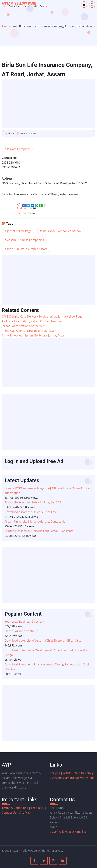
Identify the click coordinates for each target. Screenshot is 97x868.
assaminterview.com (70, 778)
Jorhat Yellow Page (19, 231)
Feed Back (38, 808)
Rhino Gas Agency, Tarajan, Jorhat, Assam (29, 331)
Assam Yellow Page (19, 3)
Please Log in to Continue (21, 631)
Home (6, 26)
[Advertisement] (50, 104)
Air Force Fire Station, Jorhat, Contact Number (32, 321)
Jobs (92, 778)
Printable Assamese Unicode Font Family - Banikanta (39, 531)
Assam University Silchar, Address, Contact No (35, 522)
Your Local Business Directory (24, 622)
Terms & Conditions (15, 808)
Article (68, 773)
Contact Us (9, 813)
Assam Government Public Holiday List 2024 (34, 502)
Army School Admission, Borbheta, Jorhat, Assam (34, 335)
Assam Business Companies (26, 240)
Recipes (55, 773)
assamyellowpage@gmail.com (70, 832)
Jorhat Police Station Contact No (23, 326)
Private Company (18, 149)
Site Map (25, 813)
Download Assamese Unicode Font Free (31, 512)
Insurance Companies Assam (62, 231)
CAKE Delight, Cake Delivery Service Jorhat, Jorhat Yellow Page (42, 316)
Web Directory (84, 773)
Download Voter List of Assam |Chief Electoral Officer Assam (44, 641)
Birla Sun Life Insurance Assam (27, 249)
